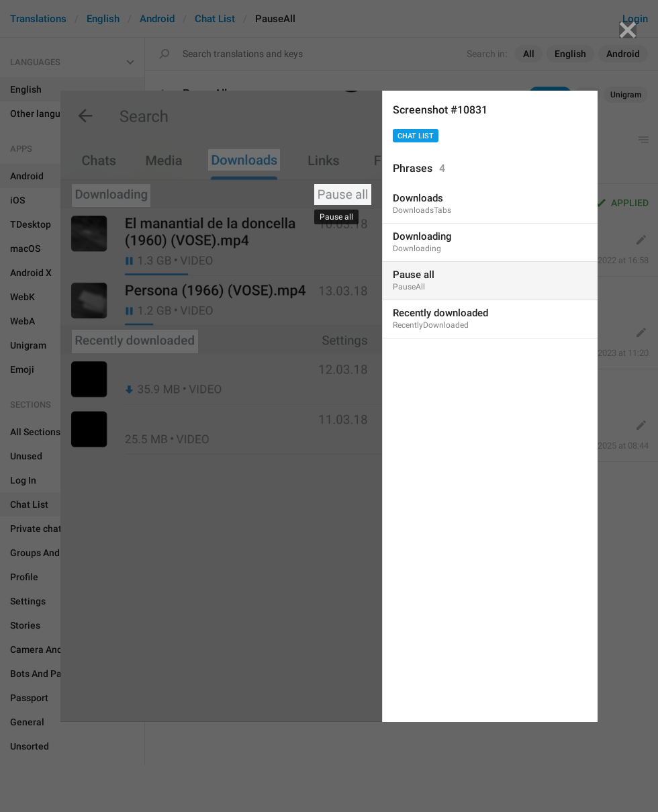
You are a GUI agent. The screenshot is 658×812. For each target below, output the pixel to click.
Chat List (416, 136)
